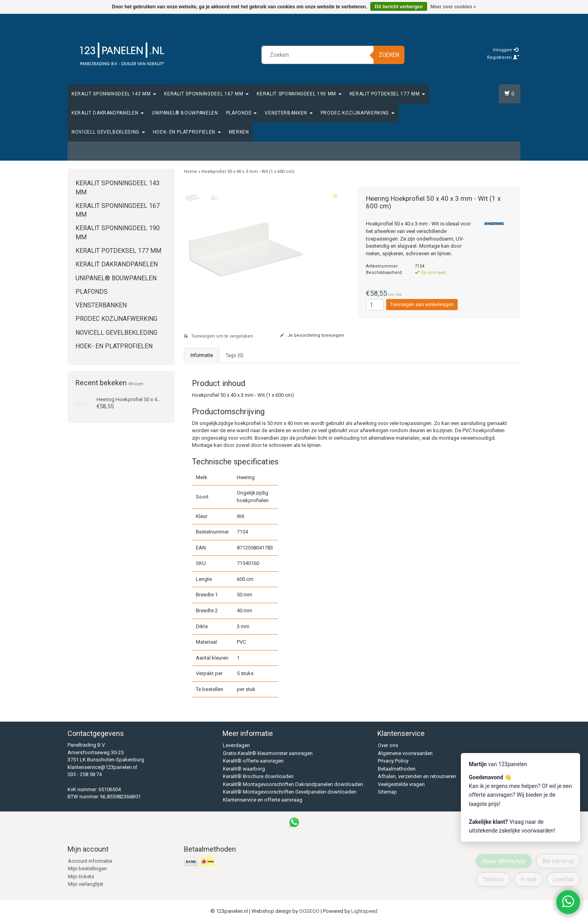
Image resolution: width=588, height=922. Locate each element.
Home (191, 172)
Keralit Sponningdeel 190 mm (299, 94)
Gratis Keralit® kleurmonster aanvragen (268, 753)
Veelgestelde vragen (401, 784)
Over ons (388, 745)
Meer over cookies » (453, 7)
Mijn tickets (81, 876)
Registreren (503, 57)
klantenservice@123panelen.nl (102, 767)
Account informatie (90, 861)
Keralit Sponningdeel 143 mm (114, 94)
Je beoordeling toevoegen (312, 335)
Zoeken (389, 55)
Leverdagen (236, 745)
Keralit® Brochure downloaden (258, 776)
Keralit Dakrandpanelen (108, 113)
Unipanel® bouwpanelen (185, 113)
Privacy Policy (393, 761)
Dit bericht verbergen (399, 7)
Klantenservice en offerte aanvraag (263, 800)
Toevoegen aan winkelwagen (422, 305)
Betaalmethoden (397, 769)
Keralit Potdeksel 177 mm (387, 94)
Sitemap (387, 792)
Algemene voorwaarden (405, 753)
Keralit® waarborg (244, 769)
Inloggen (506, 50)
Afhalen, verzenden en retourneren (417, 776)
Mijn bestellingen (87, 869)
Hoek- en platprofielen (187, 132)
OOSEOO (309, 911)
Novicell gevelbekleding (108, 132)
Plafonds (242, 113)
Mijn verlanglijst (86, 884)
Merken (239, 132)
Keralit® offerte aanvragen (253, 761)
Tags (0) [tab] (235, 355)
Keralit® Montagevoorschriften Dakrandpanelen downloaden (293, 784)
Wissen (136, 384)
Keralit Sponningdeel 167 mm (206, 94)
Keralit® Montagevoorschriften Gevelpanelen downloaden (290, 792)
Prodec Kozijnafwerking (358, 113)
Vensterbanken (288, 113)
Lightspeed (364, 911)
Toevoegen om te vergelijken (219, 336)
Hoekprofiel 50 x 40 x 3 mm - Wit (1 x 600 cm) (157, 399)
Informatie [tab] (202, 355)
